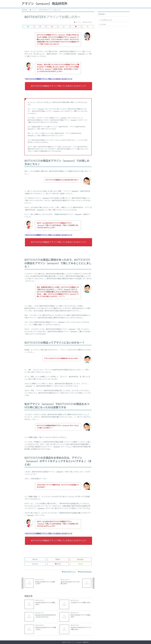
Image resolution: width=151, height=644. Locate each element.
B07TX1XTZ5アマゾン (69, 572)
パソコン (104, 24)
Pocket (58, 564)
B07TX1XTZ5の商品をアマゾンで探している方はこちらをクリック (49, 79)
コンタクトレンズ (106, 20)
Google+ (81, 559)
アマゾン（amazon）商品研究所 (44, 4)
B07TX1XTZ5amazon (85, 572)
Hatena (35, 564)
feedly (81, 564)
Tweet (35, 559)
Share (58, 559)
